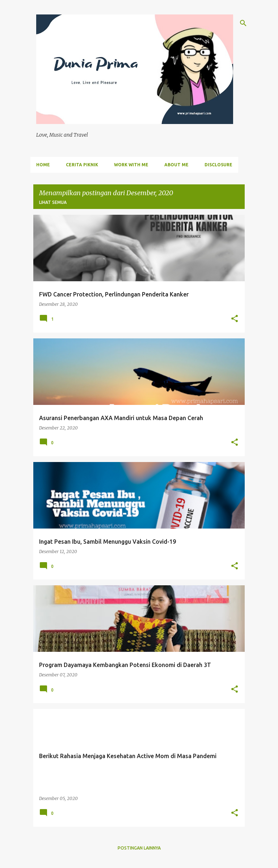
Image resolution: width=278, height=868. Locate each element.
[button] (235, 319)
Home (43, 165)
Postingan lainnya (139, 848)
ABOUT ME (176, 165)
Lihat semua (53, 202)
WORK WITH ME (131, 165)
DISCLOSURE (218, 165)
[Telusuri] (243, 23)
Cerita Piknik (82, 165)
